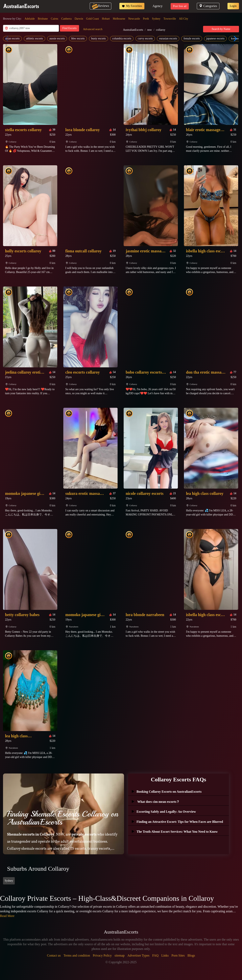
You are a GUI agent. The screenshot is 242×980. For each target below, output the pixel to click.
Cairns (55, 19)
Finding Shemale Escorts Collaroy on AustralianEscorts (63, 818)
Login (233, 6)
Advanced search (93, 29)
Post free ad (180, 6)
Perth (146, 19)
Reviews (101, 6)
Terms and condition (77, 955)
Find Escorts (69, 28)
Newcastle (134, 19)
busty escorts (99, 38)
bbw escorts (78, 38)
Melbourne (119, 19)
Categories (208, 6)
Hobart (106, 19)
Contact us (54, 955)
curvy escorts (145, 38)
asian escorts (12, 38)
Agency (158, 6)
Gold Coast (92, 19)
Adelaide (30, 19)
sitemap (120, 955)
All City (184, 19)
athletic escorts (34, 38)
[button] (234, 39)
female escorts (192, 38)
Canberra (66, 19)
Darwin (79, 19)
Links (165, 955)
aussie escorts (57, 38)
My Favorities (132, 6)
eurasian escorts (168, 38)
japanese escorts (215, 38)
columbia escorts (122, 38)
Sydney (156, 19)
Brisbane (43, 19)
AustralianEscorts (133, 30)
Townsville (170, 19)
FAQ (155, 955)
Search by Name (221, 29)
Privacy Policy (102, 955)
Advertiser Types (138, 955)
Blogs (191, 955)
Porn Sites (178, 955)
